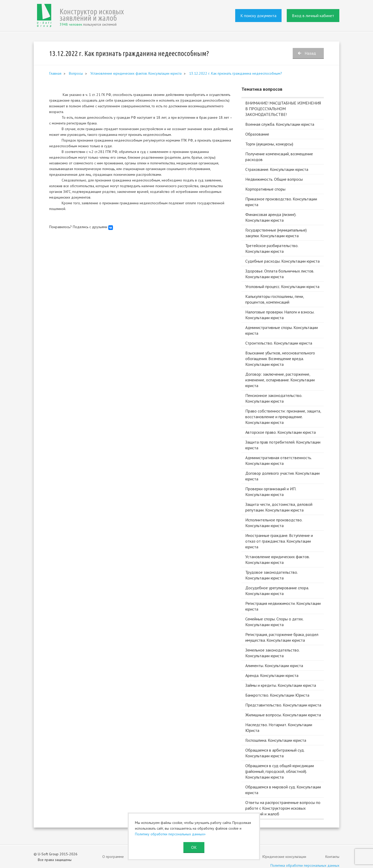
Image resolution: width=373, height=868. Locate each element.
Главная (55, 73)
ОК (194, 847)
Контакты (332, 857)
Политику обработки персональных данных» (170, 834)
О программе (113, 857)
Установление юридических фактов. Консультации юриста (136, 73)
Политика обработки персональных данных (305, 865)
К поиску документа (258, 16)
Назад (310, 53)
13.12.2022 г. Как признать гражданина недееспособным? (236, 73)
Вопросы (76, 73)
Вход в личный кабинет (313, 16)
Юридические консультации (284, 857)
